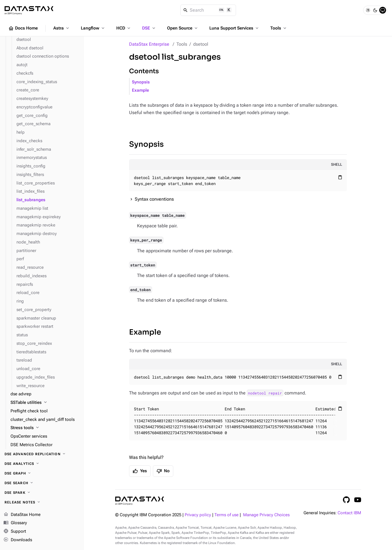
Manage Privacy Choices (266, 515)
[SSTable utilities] (45, 403)
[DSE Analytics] (42, 464)
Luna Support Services (234, 28)
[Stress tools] (45, 428)
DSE (149, 28)
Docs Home (23, 28)
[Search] (208, 10)
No (163, 471)
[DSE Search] (42, 483)
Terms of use (226, 515)
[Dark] (375, 10)
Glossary (15, 523)
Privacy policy (198, 515)
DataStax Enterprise (149, 44)
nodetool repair (265, 393)
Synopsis (141, 82)
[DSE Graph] (42, 473)
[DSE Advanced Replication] (42, 454)
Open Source (183, 28)
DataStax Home (22, 515)
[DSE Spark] (42, 493)
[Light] (368, 10)
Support (15, 532)
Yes (140, 471)
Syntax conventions (154, 199)
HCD (124, 28)
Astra (62, 28)
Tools (279, 28)
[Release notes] (42, 502)
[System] (383, 10)
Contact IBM (349, 513)
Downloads (18, 540)
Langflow (93, 28)
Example (140, 90)
